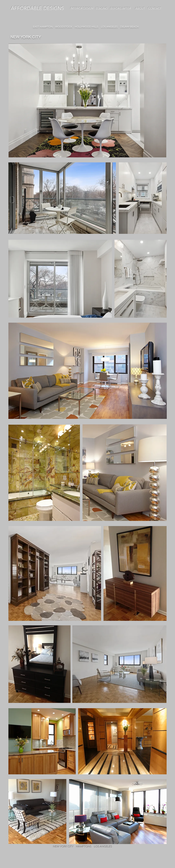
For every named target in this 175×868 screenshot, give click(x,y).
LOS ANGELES (109, 27)
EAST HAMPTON (43, 27)
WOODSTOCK (64, 27)
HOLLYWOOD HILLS (87, 27)
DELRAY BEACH (129, 27)
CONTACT (154, 8)
